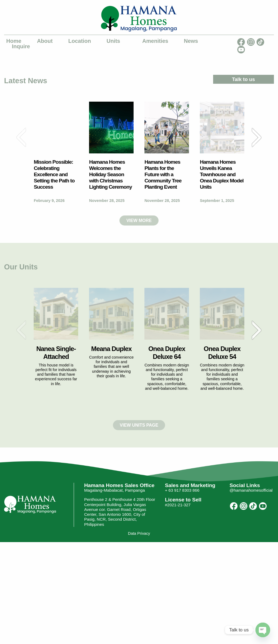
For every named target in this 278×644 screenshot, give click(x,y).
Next (257, 137)
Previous (21, 137)
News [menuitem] (191, 41)
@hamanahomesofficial (251, 490)
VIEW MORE (139, 220)
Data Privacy (139, 534)
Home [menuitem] (14, 41)
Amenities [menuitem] (155, 41)
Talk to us (244, 79)
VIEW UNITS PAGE (139, 425)
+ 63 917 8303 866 (182, 490)
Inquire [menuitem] (21, 46)
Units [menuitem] (113, 41)
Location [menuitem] (80, 41)
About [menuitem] (45, 41)
